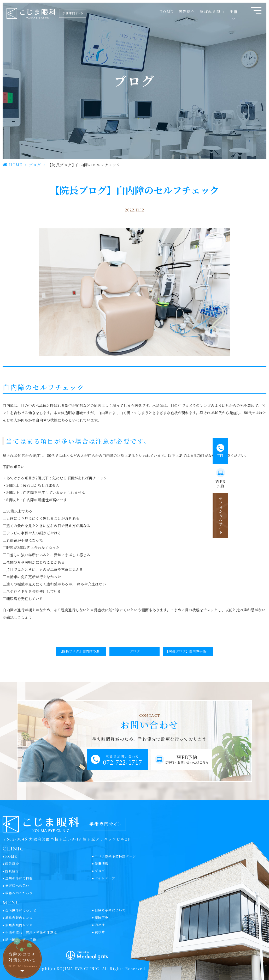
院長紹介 (12, 871)
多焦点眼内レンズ (19, 925)
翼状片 (100, 932)
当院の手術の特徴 (19, 878)
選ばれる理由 (212, 12)
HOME (166, 12)
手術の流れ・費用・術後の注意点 (31, 932)
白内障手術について (21, 910)
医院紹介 (12, 864)
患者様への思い (17, 885)
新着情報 (102, 863)
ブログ (35, 165)
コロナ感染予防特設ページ (115, 856)
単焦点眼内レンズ (19, 918)
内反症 (100, 925)
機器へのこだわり (19, 893)
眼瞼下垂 (102, 917)
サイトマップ (105, 878)
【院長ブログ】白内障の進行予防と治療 (83, 651)
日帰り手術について (110, 910)
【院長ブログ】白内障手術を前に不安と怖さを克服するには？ (189, 651)
